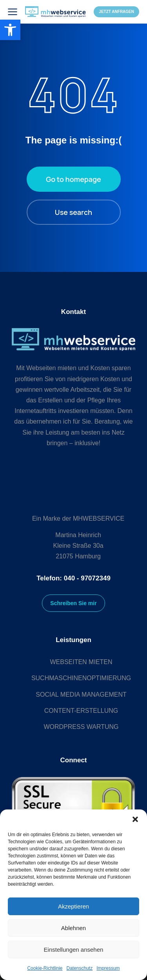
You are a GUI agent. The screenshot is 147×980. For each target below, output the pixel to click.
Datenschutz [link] (80, 968)
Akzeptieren (73, 906)
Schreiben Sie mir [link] (73, 603)
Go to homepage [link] (73, 179)
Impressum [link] (108, 968)
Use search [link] (73, 212)
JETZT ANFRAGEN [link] (116, 12)
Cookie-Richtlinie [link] (45, 968)
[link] (10, 30)
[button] (135, 819)
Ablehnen (73, 928)
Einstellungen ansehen (74, 950)
